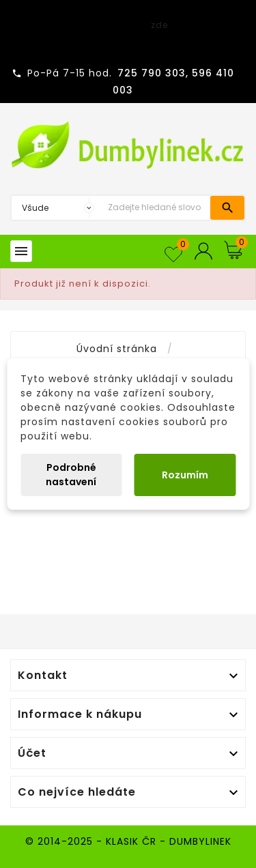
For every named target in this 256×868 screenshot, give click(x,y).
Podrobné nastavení (71, 475)
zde (159, 25)
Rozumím (185, 475)
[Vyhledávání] (156, 208)
